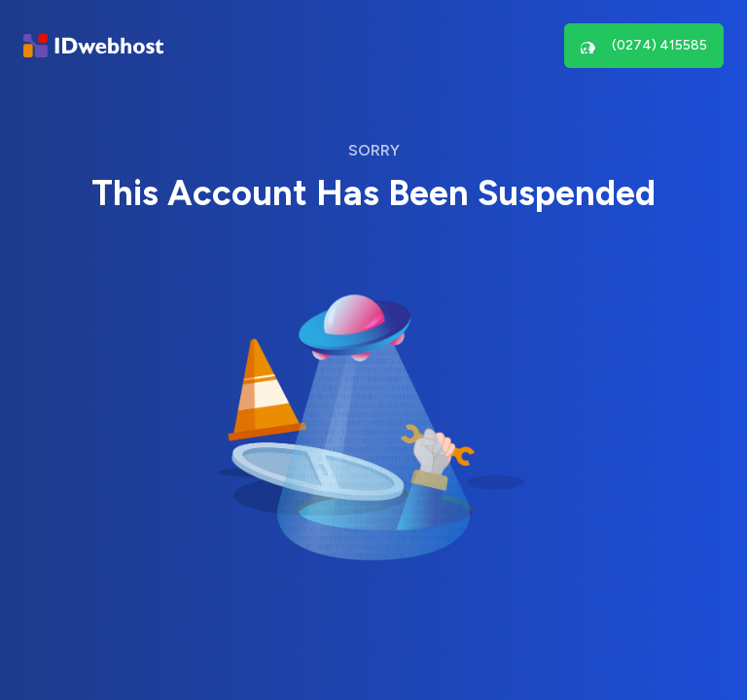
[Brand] (93, 46)
